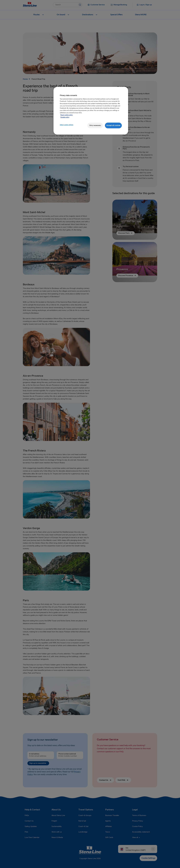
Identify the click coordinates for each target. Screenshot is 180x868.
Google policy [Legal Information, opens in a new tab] (65, 117)
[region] (91, 111)
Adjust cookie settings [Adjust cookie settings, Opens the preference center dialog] (67, 125)
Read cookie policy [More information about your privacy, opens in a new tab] (67, 115)
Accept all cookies (113, 125)
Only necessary (95, 125)
